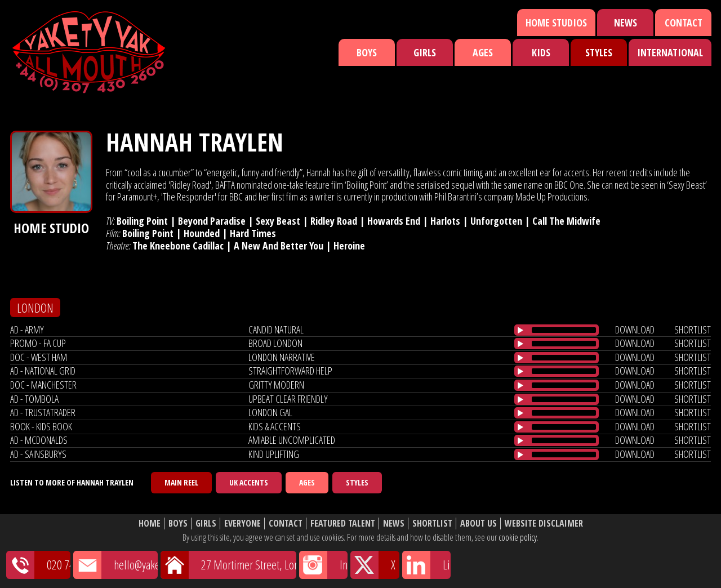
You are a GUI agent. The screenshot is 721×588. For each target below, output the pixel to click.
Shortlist (432, 524)
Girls (425, 52)
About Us (479, 524)
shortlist (693, 329)
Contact (684, 23)
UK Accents (249, 482)
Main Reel (181, 482)
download (635, 329)
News (626, 23)
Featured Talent (343, 524)
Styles (599, 52)
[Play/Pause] (520, 330)
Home (150, 524)
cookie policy (518, 537)
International (670, 52)
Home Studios (556, 23)
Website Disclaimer (544, 524)
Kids (541, 52)
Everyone (242, 524)
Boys (367, 52)
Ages (483, 52)
